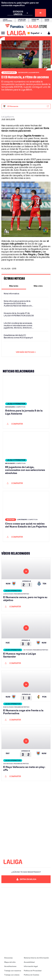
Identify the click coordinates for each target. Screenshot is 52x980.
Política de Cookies (31, 975)
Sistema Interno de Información (36, 958)
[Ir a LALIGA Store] (26, 26)
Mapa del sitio (10, 962)
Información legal (31, 966)
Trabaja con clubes (12, 975)
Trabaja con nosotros (13, 971)
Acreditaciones (10, 966)
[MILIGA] (48, 33)
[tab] (14, 286)
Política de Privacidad (33, 971)
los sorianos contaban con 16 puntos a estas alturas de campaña (23, 173)
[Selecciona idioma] (35, 33)
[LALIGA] (16, 33)
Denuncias (8, 958)
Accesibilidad (29, 962)
